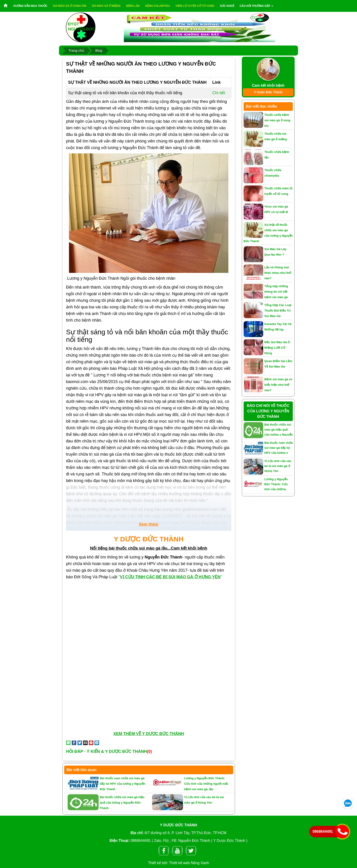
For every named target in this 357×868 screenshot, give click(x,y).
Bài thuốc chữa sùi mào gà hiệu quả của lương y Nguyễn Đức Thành (122, 803)
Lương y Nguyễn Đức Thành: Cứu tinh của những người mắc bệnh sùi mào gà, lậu (206, 784)
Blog (99, 50)
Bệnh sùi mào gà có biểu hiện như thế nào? (278, 385)
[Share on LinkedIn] (97, 743)
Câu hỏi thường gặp (256, 6)
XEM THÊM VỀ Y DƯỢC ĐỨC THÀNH (149, 734)
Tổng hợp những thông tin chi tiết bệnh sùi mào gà (276, 292)
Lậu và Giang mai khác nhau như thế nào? (278, 273)
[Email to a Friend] (85, 743)
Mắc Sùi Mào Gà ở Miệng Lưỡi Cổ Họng (277, 348)
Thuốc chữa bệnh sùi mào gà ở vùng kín (277, 120)
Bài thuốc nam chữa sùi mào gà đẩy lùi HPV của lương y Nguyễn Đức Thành (122, 784)
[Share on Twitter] (80, 743)
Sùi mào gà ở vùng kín (70, 6)
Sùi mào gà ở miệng (106, 6)
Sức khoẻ (227, 6)
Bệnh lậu (133, 6)
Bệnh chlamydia (158, 6)
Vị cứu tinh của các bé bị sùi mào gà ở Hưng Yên (278, 466)
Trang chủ (76, 50)
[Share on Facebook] (74, 743)
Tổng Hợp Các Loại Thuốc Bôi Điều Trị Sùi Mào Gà (278, 311)
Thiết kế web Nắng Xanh (189, 863)
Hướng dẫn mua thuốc (30, 6)
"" (171, 577)
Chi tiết (219, 93)
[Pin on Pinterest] (91, 743)
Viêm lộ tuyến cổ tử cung (195, 6)
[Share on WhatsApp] (68, 743)
